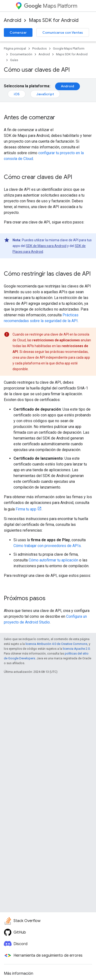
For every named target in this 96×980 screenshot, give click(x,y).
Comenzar (18, 32)
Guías (14, 60)
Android (13, 20)
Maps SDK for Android (54, 20)
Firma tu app (26, 509)
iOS (17, 94)
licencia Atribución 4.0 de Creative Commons (56, 644)
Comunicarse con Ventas (63, 32)
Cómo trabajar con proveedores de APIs (47, 546)
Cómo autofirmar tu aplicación (53, 560)
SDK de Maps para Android (46, 246)
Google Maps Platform (69, 48)
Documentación (21, 54)
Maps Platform (51, 6)
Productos (39, 48)
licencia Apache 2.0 (76, 649)
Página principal (15, 48)
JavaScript (45, 94)
